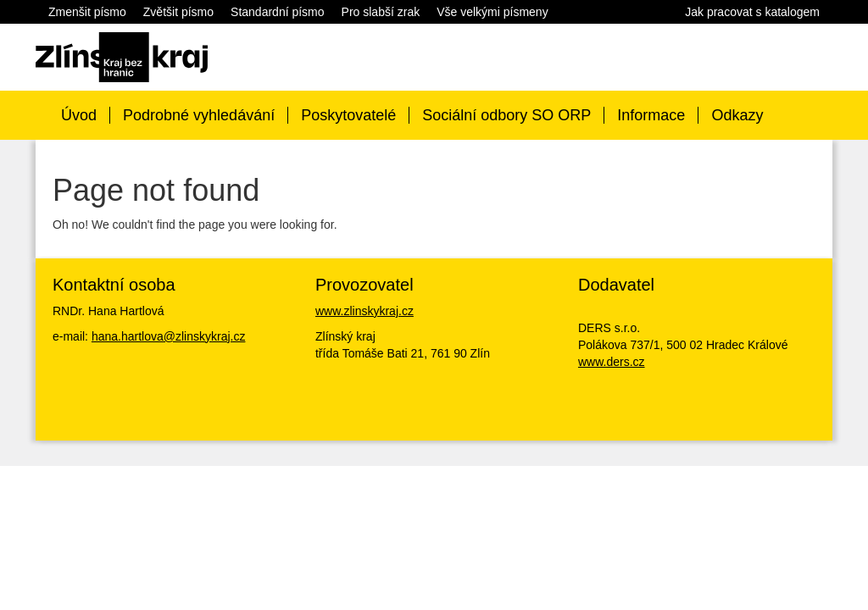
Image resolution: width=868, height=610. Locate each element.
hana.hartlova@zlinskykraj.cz (169, 336)
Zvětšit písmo (178, 12)
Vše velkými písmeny (492, 12)
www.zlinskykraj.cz (364, 311)
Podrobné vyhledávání (199, 115)
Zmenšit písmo (87, 12)
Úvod (79, 115)
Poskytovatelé (348, 115)
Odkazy (737, 115)
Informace (651, 115)
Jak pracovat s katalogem (752, 12)
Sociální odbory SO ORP (506, 115)
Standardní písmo (278, 12)
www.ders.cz (612, 362)
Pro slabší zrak (381, 12)
